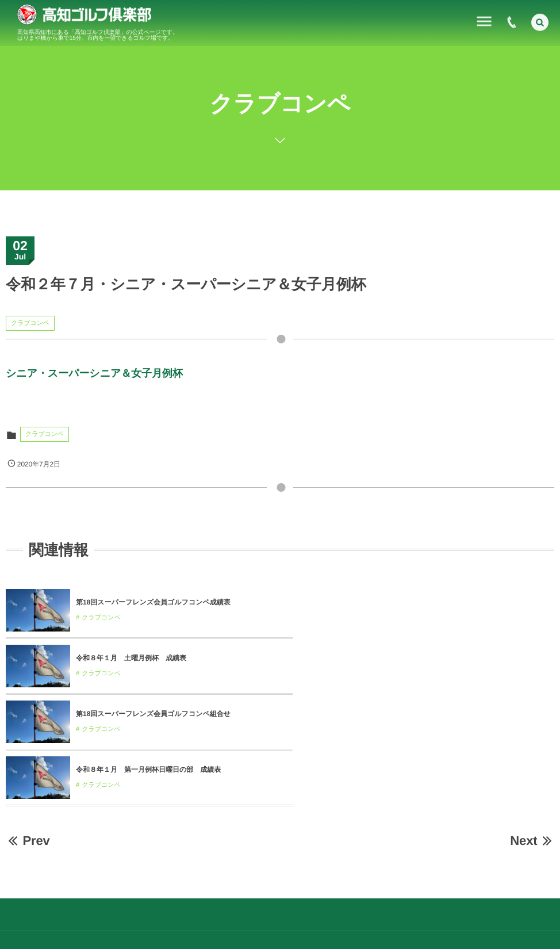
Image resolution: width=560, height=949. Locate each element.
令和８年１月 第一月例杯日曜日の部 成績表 (423, 658)
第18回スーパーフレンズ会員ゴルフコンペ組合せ (153, 658)
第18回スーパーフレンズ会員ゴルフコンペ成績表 (153, 602)
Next (532, 729)
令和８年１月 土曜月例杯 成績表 (405, 602)
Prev (28, 729)
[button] (540, 21)
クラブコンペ (30, 323)
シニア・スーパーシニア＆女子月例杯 (94, 373)
